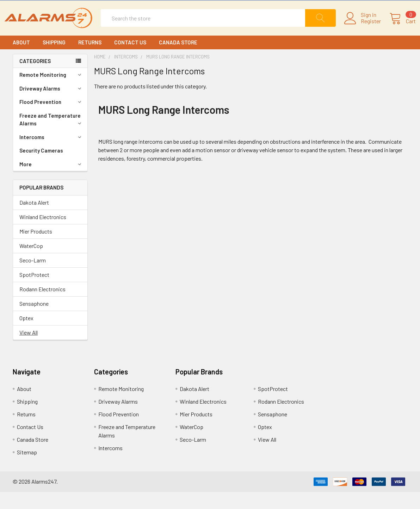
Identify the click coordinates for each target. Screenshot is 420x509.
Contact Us (130, 59)
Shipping (54, 59)
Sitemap (27, 469)
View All (29, 349)
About (21, 59)
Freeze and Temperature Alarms (51, 136)
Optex (26, 335)
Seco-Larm (33, 277)
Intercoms (51, 154)
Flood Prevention (51, 119)
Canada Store (178, 59)
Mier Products (36, 248)
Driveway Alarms (51, 105)
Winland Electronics (43, 234)
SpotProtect (34, 291)
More (51, 181)
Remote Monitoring (51, 92)
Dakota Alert (34, 219)
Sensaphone (34, 320)
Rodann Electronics (42, 306)
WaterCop (31, 263)
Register (362, 30)
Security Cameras (41, 167)
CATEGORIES (35, 78)
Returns (90, 59)
